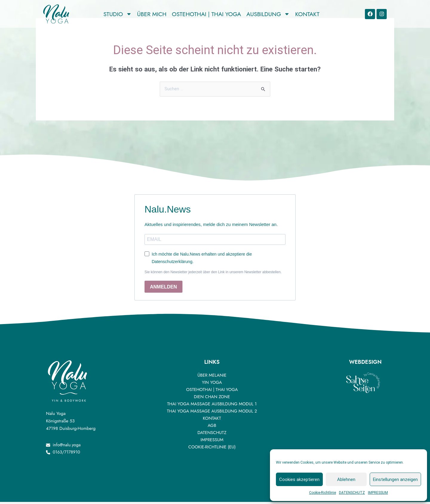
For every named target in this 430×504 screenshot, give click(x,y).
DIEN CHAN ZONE (212, 398)
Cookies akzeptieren (299, 479)
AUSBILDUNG (268, 14)
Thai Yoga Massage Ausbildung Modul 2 (212, 413)
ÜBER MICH (152, 14)
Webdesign (365, 364)
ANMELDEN (163, 288)
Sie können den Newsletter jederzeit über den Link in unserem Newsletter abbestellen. (213, 274)
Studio (118, 14)
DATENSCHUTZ (352, 493)
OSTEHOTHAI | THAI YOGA (207, 14)
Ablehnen (346, 479)
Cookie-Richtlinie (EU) (212, 448)
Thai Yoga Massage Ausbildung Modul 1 (212, 405)
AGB (212, 427)
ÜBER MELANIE (212, 377)
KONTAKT (307, 14)
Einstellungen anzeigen (395, 479)
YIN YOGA (212, 384)
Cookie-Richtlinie (322, 493)
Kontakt (212, 420)
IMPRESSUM (378, 493)
